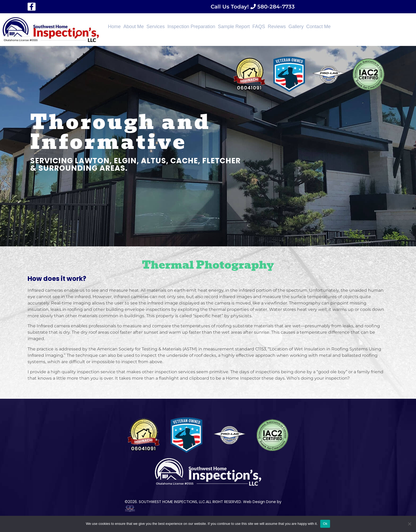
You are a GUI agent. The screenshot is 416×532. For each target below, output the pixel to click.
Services (156, 27)
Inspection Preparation (191, 27)
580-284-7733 (275, 7)
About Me (134, 27)
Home (114, 27)
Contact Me (318, 27)
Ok (325, 524)
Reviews (277, 27)
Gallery (296, 27)
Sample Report (234, 27)
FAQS (259, 27)
